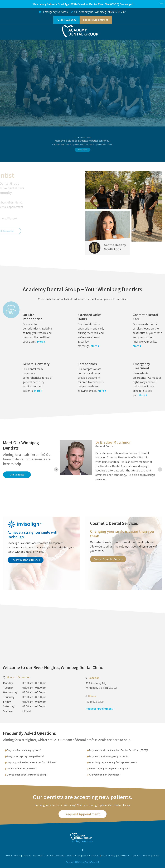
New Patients (73, 856)
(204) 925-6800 (68, 20)
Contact (146, 856)
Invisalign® (38, 856)
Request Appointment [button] (96, 20)
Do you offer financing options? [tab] (24, 750)
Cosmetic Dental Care (145, 317)
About (17, 856)
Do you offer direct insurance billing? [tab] (27, 775)
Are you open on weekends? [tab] (105, 775)
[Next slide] (160, 469)
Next (163, 100)
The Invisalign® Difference (26, 560)
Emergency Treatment (141, 366)
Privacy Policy (108, 856)
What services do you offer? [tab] (22, 769)
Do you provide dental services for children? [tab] (31, 762)
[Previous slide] (56, 469)
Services (27, 856)
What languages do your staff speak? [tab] (109, 769)
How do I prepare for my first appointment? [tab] (113, 762)
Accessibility (123, 856)
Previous (2, 100)
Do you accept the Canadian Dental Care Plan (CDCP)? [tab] (119, 750)
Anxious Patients (91, 856)
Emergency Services (53, 12)
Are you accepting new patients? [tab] (25, 756)
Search (156, 856)
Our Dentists (17, 475)
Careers (136, 856)
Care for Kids (87, 364)
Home (9, 856)
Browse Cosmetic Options (108, 559)
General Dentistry (36, 364)
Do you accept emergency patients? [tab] (109, 756)
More (40, 342)
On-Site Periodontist (32, 317)
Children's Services (55, 856)
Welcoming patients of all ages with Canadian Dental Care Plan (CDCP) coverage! (83, 4)
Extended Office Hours (90, 317)
